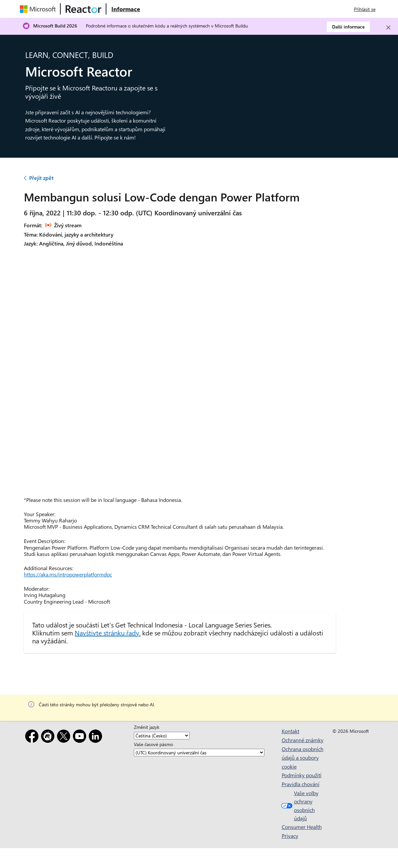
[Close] (388, 27)
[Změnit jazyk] (162, 736)
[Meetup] (49, 737)
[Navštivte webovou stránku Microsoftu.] (39, 9)
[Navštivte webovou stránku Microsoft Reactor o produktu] (126, 9)
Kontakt (290, 731)
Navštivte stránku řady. (108, 633)
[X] (65, 737)
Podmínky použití (302, 775)
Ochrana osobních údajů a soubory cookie (303, 758)
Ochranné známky (303, 740)
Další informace (348, 27)
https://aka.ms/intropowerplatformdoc (68, 574)
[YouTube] (81, 737)
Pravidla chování (301, 784)
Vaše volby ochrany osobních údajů (299, 806)
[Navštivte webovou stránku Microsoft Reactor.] (84, 9)
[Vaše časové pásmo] (199, 753)
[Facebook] (33, 737)
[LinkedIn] (97, 737)
